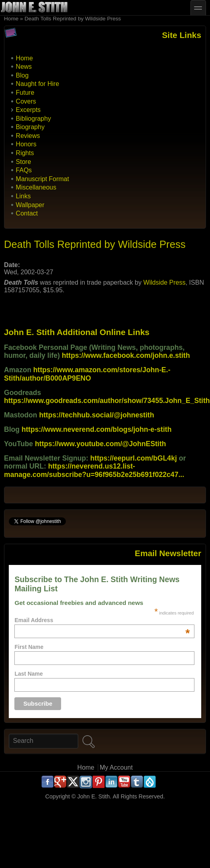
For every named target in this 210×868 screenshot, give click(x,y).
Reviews (28, 136)
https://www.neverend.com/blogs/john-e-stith (97, 429)
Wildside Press (164, 282)
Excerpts (28, 110)
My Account (116, 767)
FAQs (24, 170)
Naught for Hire (38, 84)
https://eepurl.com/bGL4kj (134, 458)
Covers (26, 101)
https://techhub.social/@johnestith (97, 415)
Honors (26, 144)
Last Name (29, 674)
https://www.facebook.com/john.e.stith (126, 355)
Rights (25, 153)
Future (25, 93)
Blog (22, 75)
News (24, 67)
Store (24, 162)
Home (11, 19)
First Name (29, 647)
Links (23, 196)
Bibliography (34, 119)
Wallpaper (30, 205)
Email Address (102, 620)
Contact (27, 213)
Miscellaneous (36, 187)
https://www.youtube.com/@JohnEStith (101, 444)
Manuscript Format (43, 179)
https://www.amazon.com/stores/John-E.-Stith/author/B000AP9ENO (87, 374)
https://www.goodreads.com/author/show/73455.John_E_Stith (107, 401)
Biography (30, 127)
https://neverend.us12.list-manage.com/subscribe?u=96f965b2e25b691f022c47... (94, 470)
